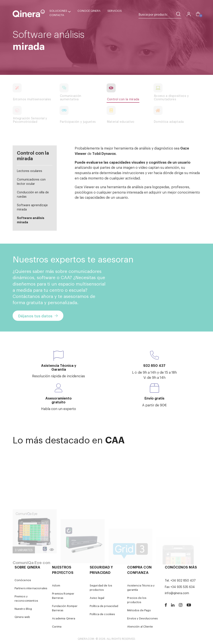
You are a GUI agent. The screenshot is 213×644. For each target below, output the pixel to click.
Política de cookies (102, 614)
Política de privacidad (104, 606)
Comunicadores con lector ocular (31, 181)
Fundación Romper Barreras (65, 608)
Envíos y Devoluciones (142, 618)
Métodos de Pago (139, 610)
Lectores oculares (30, 171)
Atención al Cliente (140, 626)
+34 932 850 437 (183, 580)
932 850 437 (154, 365)
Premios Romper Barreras (63, 596)
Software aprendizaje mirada (32, 207)
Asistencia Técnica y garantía (141, 587)
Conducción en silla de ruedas (33, 194)
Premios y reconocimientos (26, 598)
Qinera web (22, 617)
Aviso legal (97, 598)
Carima (57, 626)
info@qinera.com (177, 593)
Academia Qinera (64, 618)
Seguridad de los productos (101, 587)
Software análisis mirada (31, 220)
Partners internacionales (31, 588)
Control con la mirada (33, 155)
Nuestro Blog (23, 609)
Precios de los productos (137, 600)
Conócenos (23, 580)
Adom (56, 585)
